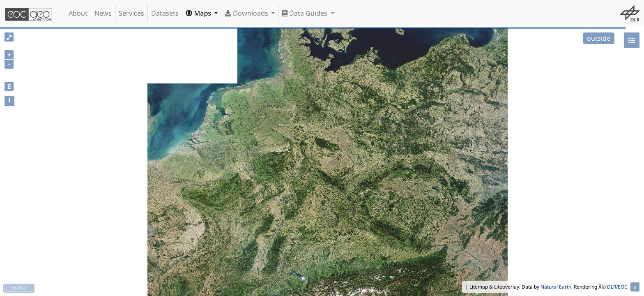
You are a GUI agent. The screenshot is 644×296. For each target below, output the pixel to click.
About (78, 13)
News (103, 13)
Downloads (247, 13)
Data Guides (305, 13)
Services (131, 13)
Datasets (165, 13)
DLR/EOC (617, 287)
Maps (199, 13)
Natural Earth (556, 287)
